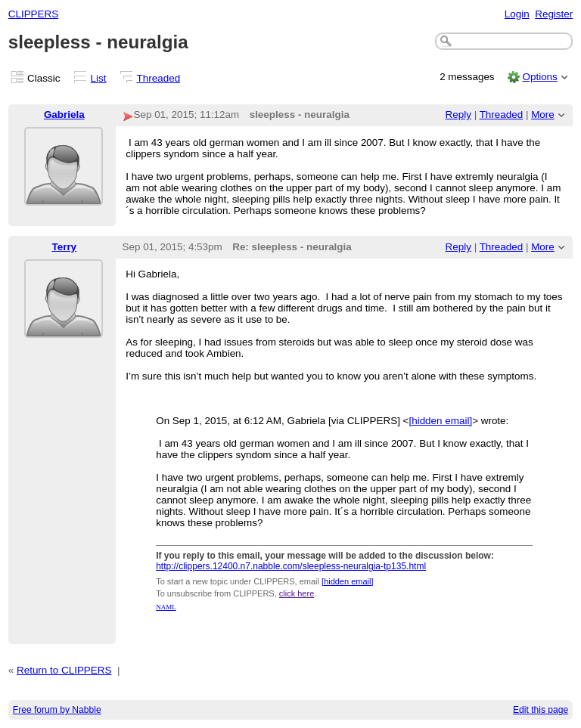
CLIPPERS (33, 14)
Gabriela (64, 115)
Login (517, 14)
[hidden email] (440, 421)
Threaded (159, 78)
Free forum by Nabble (57, 710)
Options (539, 77)
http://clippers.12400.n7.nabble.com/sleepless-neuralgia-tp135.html (291, 566)
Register (554, 14)
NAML (166, 607)
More (543, 115)
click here (297, 593)
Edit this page (541, 710)
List (99, 78)
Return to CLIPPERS (64, 670)
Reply (458, 115)
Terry (64, 247)
